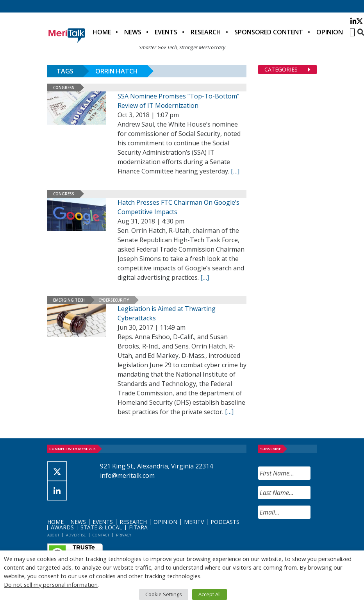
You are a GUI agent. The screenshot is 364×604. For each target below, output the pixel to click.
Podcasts (225, 522)
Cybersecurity (114, 300)
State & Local (101, 527)
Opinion (330, 32)
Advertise (76, 535)
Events (166, 32)
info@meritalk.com (127, 475)
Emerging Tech (69, 300)
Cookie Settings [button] (164, 594)
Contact (101, 535)
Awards (62, 527)
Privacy (124, 535)
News (133, 32)
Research (206, 32)
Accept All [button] (210, 594)
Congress (64, 88)
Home (102, 32)
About (53, 535)
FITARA (138, 527)
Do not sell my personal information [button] (51, 584)
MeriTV (194, 522)
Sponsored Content (269, 32)
